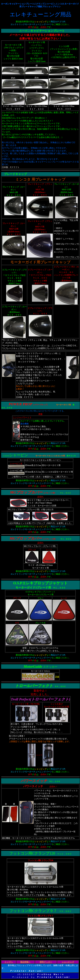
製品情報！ (26, 962)
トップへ (9, 962)
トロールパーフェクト (34, 686)
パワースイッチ (34, 781)
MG (13, 492)
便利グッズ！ (46, 962)
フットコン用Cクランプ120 (32, 853)
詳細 (57, 677)
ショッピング (68, 962)
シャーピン (19, 455)
